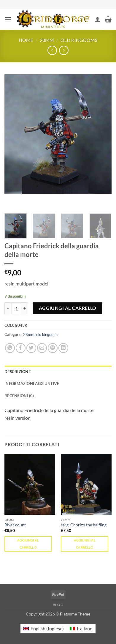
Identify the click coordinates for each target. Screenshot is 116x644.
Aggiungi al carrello (68, 308)
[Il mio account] (98, 19)
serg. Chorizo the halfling (84, 525)
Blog (58, 605)
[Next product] (52, 50)
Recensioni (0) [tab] (19, 396)
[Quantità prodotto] (16, 308)
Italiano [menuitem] (85, 628)
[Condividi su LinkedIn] (63, 348)
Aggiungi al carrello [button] (28, 544)
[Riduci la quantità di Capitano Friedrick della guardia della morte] (8, 308)
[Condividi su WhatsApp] (10, 348)
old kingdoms (79, 40)
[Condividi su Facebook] (21, 348)
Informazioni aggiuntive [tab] (32, 383)
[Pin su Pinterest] (53, 348)
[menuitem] (44, 628)
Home (26, 40)
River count (15, 525)
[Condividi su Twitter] (31, 348)
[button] (8, 19)
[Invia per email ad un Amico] (42, 348)
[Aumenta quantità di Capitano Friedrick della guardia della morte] (25, 308)
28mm (47, 40)
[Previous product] (64, 50)
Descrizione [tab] (18, 372)
